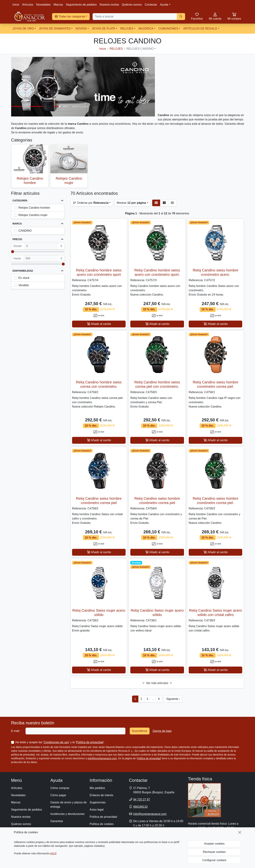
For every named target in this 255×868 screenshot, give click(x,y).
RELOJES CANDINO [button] (140, 49)
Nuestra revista (109, 5)
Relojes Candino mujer (33, 215)
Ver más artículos (157, 683)
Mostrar (131, 203)
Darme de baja (162, 731)
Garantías (57, 821)
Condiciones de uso (56, 742)
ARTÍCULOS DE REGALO (200, 29)
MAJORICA (146, 29)
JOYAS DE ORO (23, 29)
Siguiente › (173, 699)
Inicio (16, 5)
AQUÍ (53, 853)
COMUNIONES (168, 29)
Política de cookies (102, 824)
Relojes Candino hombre (34, 208)
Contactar (151, 5)
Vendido (24, 285)
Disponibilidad (23, 271)
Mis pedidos (97, 788)
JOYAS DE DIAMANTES (55, 29)
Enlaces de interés (102, 795)
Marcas (58, 5)
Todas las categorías (70, 16)
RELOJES (127, 29)
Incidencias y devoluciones (67, 814)
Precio (17, 239)
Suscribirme (140, 731)
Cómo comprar (60, 788)
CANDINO (25, 231)
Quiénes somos (132, 5)
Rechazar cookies (214, 852)
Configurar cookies (214, 860)
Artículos (28, 5)
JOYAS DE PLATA (104, 29)
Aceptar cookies (214, 844)
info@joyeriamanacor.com (102, 758)
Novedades (43, 5)
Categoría (20, 201)
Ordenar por (91, 203)
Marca (17, 224)
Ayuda (164, 5)
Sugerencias (98, 802)
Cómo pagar (58, 795)
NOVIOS (81, 29)
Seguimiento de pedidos (81, 5)
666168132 (140, 807)
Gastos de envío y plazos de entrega (68, 805)
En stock (24, 278)
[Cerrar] (240, 832)
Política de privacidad (90, 742)
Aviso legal (97, 810)
